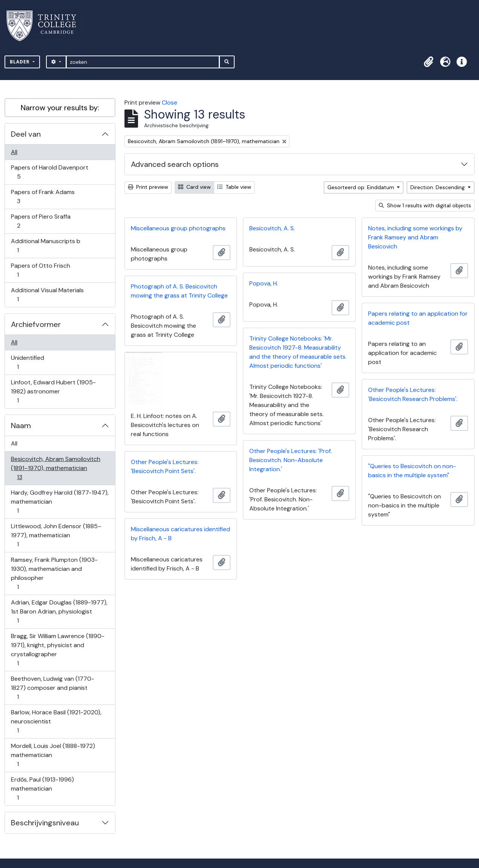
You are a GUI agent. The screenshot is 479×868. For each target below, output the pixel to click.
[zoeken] (143, 62)
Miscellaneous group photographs (178, 228)
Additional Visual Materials (47, 295)
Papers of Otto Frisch (40, 270)
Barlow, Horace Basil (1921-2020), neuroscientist (56, 721)
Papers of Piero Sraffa (41, 221)
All (14, 152)
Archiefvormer (36, 324)
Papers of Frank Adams (43, 197)
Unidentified (27, 362)
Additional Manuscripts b (45, 246)
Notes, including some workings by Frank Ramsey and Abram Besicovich (415, 237)
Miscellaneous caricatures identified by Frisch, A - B (180, 534)
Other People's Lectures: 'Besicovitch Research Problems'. (413, 394)
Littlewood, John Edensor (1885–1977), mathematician (56, 535)
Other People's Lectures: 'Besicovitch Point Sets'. (165, 466)
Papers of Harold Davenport (49, 172)
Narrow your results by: (60, 108)
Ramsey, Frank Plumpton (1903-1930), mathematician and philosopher (54, 573)
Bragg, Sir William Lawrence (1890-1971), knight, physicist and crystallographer (58, 650)
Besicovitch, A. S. (272, 228)
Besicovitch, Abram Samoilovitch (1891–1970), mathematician (55, 468)
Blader (21, 62)
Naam (21, 426)
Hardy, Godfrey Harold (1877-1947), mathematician (60, 502)
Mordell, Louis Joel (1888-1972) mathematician (53, 755)
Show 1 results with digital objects (425, 205)
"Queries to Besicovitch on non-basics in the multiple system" (412, 471)
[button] (428, 62)
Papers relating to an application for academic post (418, 318)
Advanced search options (175, 164)
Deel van (26, 134)
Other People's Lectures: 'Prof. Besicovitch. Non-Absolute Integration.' (291, 460)
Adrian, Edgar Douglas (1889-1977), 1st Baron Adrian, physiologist (59, 611)
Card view (194, 187)
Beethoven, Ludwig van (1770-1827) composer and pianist (52, 688)
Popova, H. (264, 283)
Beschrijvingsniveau (45, 823)
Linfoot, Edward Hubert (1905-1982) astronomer (53, 391)
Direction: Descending (438, 187)
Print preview (148, 187)
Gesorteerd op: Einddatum (362, 187)
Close (170, 103)
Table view (234, 187)
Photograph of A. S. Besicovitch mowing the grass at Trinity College (179, 291)
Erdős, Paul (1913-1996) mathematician (42, 789)
